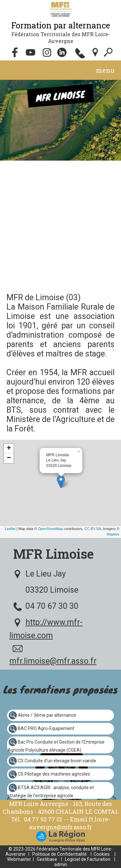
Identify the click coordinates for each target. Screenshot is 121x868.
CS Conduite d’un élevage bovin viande (57, 760)
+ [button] (9, 449)
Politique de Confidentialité (60, 854)
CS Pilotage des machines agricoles (54, 774)
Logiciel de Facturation (88, 859)
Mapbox (113, 534)
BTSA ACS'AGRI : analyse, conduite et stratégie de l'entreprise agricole (51, 792)
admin (61, 864)
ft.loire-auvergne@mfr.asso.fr (70, 823)
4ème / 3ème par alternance (47, 715)
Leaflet (10, 529)
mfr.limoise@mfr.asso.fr (53, 661)
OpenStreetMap (50, 529)
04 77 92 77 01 (44, 819)
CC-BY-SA (93, 529)
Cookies (102, 854)
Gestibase (47, 859)
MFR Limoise (54, 554)
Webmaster (19, 859)
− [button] (9, 458)
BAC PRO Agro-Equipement (46, 728)
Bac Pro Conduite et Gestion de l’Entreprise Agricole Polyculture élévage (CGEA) (56, 746)
